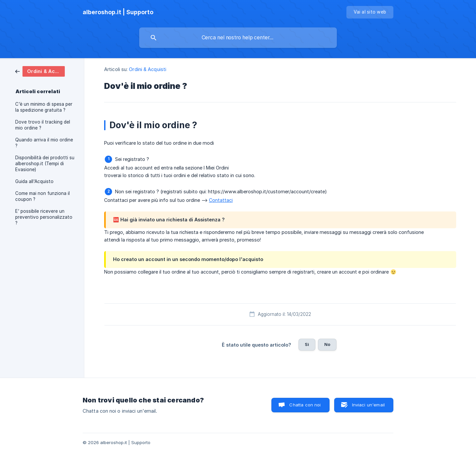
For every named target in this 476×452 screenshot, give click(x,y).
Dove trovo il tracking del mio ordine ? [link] (43, 125)
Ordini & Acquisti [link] (148, 69)
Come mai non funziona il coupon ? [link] (42, 196)
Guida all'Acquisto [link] (34, 181)
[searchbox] (238, 38)
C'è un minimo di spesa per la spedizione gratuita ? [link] (44, 107)
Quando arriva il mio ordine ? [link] (44, 143)
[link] (40, 71)
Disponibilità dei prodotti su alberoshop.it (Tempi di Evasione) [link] (45, 164)
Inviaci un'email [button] (368, 405)
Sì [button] (307, 344)
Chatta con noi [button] (305, 405)
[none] (118, 12)
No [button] (327, 344)
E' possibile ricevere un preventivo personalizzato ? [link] (44, 217)
